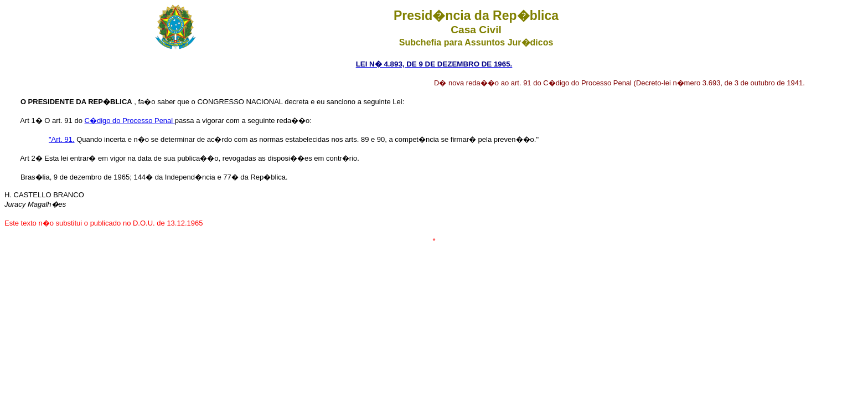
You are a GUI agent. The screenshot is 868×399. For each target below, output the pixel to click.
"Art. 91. (62, 139)
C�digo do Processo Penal (130, 121)
